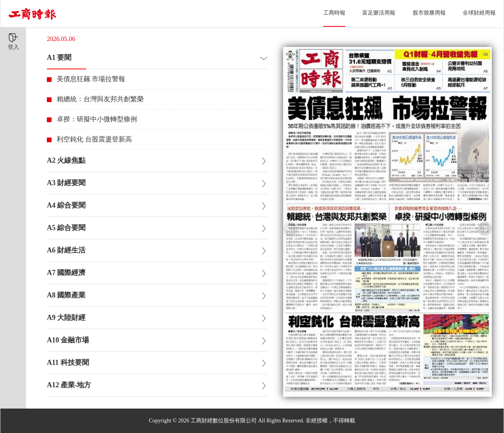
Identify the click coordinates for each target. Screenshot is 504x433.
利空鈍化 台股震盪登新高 (94, 139)
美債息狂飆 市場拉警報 (91, 79)
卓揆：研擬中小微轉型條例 (97, 119)
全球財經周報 (479, 13)
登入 (13, 42)
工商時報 (334, 13)
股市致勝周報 (429, 13)
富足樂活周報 (379, 13)
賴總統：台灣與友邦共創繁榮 (100, 99)
